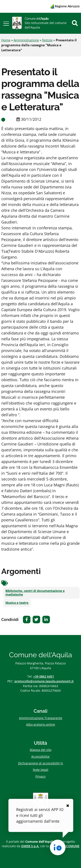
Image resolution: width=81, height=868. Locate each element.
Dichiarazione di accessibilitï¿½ (41, 763)
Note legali (41, 770)
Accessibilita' (41, 756)
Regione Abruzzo (65, 6)
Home (6, 40)
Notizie (47, 40)
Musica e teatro (17, 603)
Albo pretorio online (41, 724)
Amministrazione (26, 40)
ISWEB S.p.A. (30, 846)
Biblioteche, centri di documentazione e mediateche (35, 593)
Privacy (40, 776)
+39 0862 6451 (44, 676)
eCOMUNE (72, 846)
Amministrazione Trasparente (41, 718)
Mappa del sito (41, 750)
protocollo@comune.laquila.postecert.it (44, 681)
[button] (6, 23)
